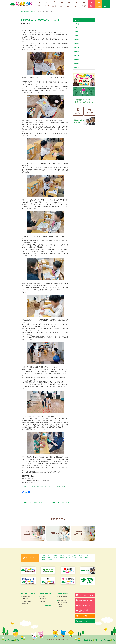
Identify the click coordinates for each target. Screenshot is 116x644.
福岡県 (62, 556)
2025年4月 (76, 60)
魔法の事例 (43, 601)
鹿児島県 (87, 558)
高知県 (80, 556)
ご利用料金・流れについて (28, 594)
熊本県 (43, 558)
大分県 (86, 556)
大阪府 (43, 556)
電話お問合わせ (106, 4)
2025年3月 (76, 64)
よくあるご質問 (84, 4)
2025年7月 (76, 48)
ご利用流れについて (78, 111)
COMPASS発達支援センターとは (65, 597)
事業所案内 (47, 4)
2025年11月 (77, 32)
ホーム (40, 4)
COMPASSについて (62, 4)
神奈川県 (50, 560)
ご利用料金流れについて (54, 4)
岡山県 (50, 556)
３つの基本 (43, 597)
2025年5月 (76, 56)
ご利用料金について (27, 597)
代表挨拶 (60, 607)
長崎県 (56, 558)
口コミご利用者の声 (77, 4)
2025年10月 (77, 36)
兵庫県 (74, 556)
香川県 (56, 556)
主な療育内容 (43, 599)
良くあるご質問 (26, 603)
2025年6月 (76, 52)
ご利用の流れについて (27, 599)
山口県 (68, 556)
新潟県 (74, 558)
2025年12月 (77, 28)
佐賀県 (80, 558)
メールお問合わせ (99, 4)
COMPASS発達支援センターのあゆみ (65, 604)
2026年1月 (76, 24)
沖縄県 (43, 560)
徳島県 (68, 558)
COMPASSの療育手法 (69, 4)
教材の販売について (63, 601)
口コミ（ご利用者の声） (45, 605)
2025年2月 (76, 68)
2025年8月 (76, 44)
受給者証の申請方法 (27, 601)
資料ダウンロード (91, 4)
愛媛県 (50, 558)
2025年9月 (76, 40)
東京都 (62, 558)
